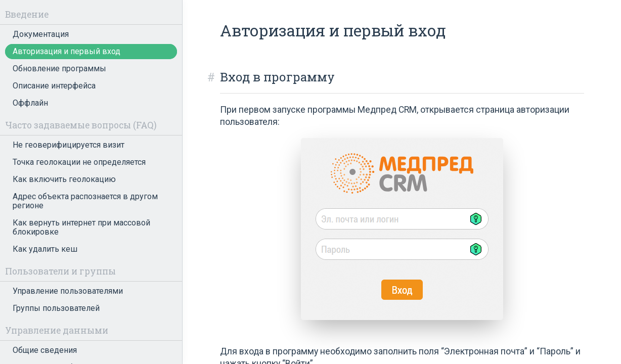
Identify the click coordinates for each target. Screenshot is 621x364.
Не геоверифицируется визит (69, 145)
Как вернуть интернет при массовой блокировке (81, 227)
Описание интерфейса (54, 86)
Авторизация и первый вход (66, 51)
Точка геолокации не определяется (79, 162)
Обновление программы (59, 69)
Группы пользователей (56, 308)
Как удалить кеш (45, 249)
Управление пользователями (68, 291)
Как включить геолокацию (64, 179)
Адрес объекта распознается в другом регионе (85, 201)
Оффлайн (30, 103)
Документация (41, 34)
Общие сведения (45, 350)
